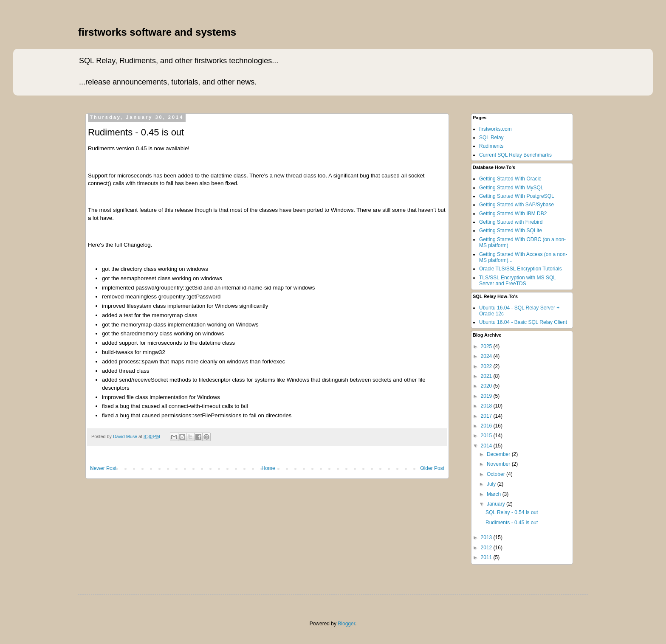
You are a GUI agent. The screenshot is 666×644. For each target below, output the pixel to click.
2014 (487, 446)
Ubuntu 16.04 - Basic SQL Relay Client (523, 322)
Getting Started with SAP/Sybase (516, 205)
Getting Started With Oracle (510, 179)
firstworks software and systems (157, 32)
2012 (487, 548)
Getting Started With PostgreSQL (517, 196)
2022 (487, 366)
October (497, 474)
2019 (487, 396)
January (497, 504)
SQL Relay (491, 138)
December (499, 454)
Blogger (346, 624)
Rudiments (491, 146)
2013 (487, 537)
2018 (487, 406)
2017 (487, 416)
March (495, 494)
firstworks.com (495, 129)
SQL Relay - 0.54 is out (512, 512)
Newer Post (103, 468)
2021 (487, 376)
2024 (487, 356)
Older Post (432, 468)
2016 (487, 426)
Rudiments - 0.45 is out (512, 523)
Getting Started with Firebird (511, 222)
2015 (487, 436)
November (499, 464)
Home (268, 468)
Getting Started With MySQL (511, 188)
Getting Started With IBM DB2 (513, 214)
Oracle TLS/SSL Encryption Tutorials (521, 269)
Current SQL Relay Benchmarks (515, 155)
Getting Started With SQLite (511, 231)
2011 (487, 557)
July (492, 484)
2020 (487, 386)
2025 (487, 346)
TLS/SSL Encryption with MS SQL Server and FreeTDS (518, 281)
